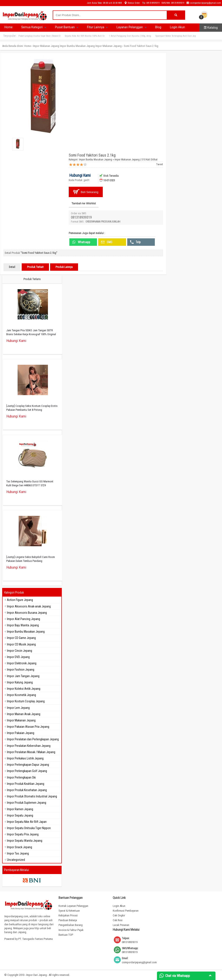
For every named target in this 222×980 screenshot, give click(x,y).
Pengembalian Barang (71, 925)
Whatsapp (81, 242)
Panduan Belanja (68, 920)
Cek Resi (118, 920)
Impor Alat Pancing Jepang (24, 619)
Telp (135, 242)
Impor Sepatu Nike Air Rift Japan (27, 822)
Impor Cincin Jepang (20, 651)
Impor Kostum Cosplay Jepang (26, 701)
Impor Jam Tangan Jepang (23, 676)
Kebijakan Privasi (68, 915)
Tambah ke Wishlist (84, 203)
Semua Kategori (34, 27)
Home (8, 27)
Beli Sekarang (86, 192)
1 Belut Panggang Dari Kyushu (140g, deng (130, 36)
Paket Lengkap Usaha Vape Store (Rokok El (39, 36)
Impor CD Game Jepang (21, 638)
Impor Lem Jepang (18, 708)
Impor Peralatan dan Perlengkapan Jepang (33, 739)
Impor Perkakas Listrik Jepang (25, 758)
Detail (12, 267)
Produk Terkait (35, 267)
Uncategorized (16, 860)
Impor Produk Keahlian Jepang (26, 784)
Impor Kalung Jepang (20, 682)
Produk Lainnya (64, 267)
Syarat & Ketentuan (69, 911)
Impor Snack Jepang (20, 847)
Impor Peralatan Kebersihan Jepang (29, 746)
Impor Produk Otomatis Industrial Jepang (32, 796)
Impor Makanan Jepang (46, 46)
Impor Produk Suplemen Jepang (27, 803)
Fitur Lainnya (97, 27)
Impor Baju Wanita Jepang (23, 625)
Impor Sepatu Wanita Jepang (25, 841)
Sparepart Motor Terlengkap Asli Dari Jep (176, 36)
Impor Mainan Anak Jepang (24, 714)
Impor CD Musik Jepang (21, 644)
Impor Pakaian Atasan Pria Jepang (28, 727)
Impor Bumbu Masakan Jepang (77, 46)
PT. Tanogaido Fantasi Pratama (35, 939)
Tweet (160, 164)
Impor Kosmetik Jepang (21, 695)
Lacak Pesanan (121, 925)
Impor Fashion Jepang (21, 670)
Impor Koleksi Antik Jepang (24, 689)
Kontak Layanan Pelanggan (73, 906)
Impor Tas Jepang (18, 853)
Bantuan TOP (66, 935)
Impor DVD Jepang (18, 657)
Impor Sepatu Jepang (20, 815)
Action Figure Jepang (20, 600)
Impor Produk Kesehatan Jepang (27, 790)
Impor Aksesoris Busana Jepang (27, 613)
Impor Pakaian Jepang (21, 733)
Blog (158, 27)
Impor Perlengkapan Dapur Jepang (28, 765)
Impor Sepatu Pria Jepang (23, 834)
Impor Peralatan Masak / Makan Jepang (31, 752)
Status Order (132, 3)
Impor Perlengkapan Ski (21, 777)
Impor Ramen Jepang (20, 809)
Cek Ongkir (119, 915)
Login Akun (178, 27)
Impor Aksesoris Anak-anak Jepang (29, 606)
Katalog (211, 28)
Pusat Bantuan (67, 27)
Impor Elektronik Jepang (22, 663)
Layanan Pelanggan (131, 27)
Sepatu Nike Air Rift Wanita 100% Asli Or (85, 36)
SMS (107, 242)
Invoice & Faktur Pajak (71, 930)
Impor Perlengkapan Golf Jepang (27, 771)
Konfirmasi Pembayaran (126, 911)
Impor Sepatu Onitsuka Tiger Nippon (29, 828)
